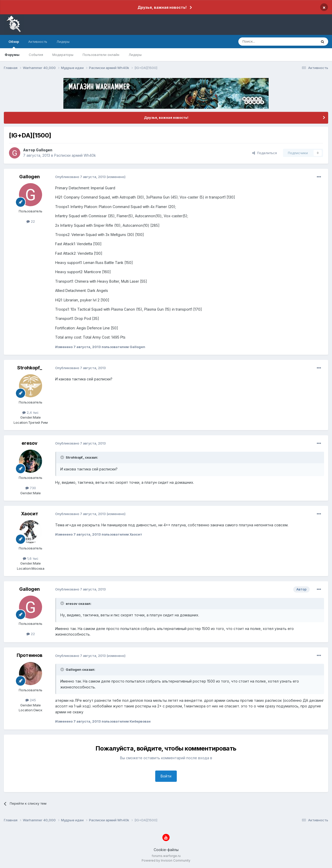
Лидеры (135, 55)
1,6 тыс (31, 558)
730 (31, 488)
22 (31, 221)
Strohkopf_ (30, 368)
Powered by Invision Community (166, 860)
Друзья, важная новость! (162, 7)
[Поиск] (266, 42)
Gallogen (44, 150)
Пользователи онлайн (101, 55)
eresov (30, 443)
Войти (166, 776)
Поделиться (265, 153)
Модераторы (63, 55)
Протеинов (30, 655)
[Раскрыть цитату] (63, 457)
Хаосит (30, 514)
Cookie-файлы (166, 850)
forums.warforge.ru (166, 856)
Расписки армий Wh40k (75, 155)
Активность (38, 42)
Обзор (14, 44)
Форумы (12, 55)
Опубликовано (80, 177)
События (36, 55)
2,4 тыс (31, 412)
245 (31, 700)
